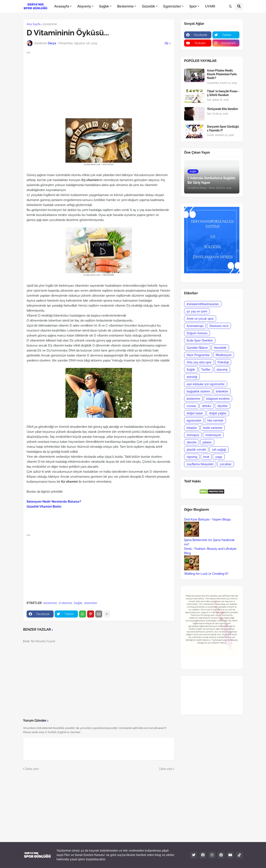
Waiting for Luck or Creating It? (206, 574)
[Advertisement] (102, 84)
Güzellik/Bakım (197, 348)
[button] (230, 6)
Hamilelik (220, 348)
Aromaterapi (195, 326)
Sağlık (78, 603)
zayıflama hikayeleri (200, 464)
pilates (207, 442)
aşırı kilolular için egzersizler (206, 384)
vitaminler (91, 603)
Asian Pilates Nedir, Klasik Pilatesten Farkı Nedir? (222, 74)
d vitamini (65, 603)
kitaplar (192, 428)
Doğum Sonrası (197, 333)
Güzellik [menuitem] (148, 6)
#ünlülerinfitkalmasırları (203, 304)
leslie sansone (213, 428)
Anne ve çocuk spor (200, 319)
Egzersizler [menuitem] (172, 6)
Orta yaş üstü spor (199, 362)
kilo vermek (215, 420)
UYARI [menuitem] (210, 6)
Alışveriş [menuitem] (84, 6)
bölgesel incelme (218, 399)
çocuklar (226, 464)
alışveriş (222, 370)
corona (191, 406)
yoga (219, 457)
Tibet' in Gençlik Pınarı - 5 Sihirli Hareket (223, 93)
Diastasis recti (219, 326)
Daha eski (166, 769)
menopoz (193, 435)
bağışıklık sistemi (198, 391)
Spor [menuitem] (193, 6)
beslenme (50, 24)
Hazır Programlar (198, 355)
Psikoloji (223, 362)
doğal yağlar (218, 413)
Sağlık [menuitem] (104, 6)
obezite (192, 442)
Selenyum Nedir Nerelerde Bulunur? (54, 502)
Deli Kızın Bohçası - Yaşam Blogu (208, 519)
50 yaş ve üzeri (197, 311)
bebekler (222, 391)
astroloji (192, 377)
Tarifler (206, 370)
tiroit (206, 457)
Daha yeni (32, 769)
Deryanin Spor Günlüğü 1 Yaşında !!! (223, 128)
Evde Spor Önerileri (200, 340)
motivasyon (213, 435)
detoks (207, 406)
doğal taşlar (195, 413)
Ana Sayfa (34, 24)
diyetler (223, 406)
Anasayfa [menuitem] (62, 6)
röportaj (192, 457)
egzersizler (194, 420)
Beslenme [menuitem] (125, 6)
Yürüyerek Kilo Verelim (222, 109)
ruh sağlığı (219, 450)
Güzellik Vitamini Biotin (44, 507)
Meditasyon (224, 355)
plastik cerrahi (196, 450)
